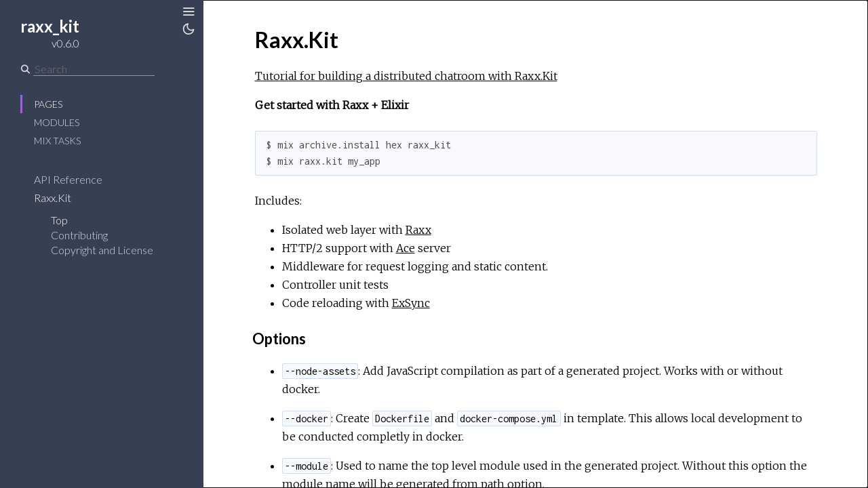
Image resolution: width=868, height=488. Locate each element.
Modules (57, 122)
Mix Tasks (57, 141)
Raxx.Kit (53, 198)
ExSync (411, 303)
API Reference (68, 179)
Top (59, 220)
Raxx (418, 230)
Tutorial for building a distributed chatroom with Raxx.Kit (406, 76)
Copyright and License (102, 250)
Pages (48, 104)
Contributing (79, 235)
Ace (406, 248)
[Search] (94, 69)
